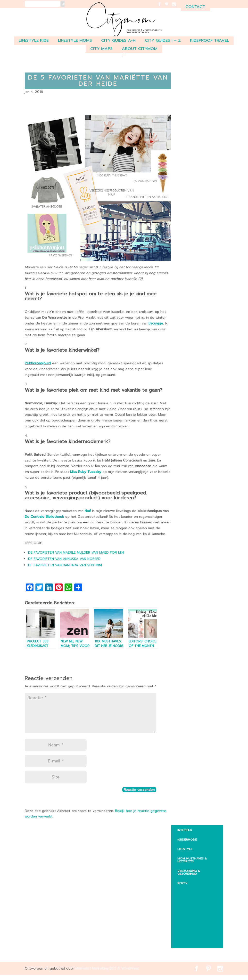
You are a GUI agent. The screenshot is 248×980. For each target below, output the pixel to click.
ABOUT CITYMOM (140, 49)
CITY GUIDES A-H (118, 40)
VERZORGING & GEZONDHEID (189, 872)
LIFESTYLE (185, 849)
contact (195, 7)
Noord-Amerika (194, 932)
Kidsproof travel (210, 40)
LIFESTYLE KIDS (34, 40)
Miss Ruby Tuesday (86, 472)
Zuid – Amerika (193, 941)
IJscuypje (156, 323)
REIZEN (182, 883)
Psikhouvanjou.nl (38, 363)
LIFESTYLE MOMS (75, 40)
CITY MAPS (101, 49)
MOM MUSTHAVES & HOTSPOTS (192, 860)
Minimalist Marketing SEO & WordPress (107, 968)
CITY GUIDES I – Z (163, 40)
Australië (189, 900)
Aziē (184, 910)
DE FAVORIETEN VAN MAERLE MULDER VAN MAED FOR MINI (76, 553)
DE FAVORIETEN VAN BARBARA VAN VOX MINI (65, 565)
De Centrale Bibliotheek (44, 517)
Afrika (186, 891)
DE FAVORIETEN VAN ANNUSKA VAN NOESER (64, 559)
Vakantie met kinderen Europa (199, 921)
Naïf (88, 511)
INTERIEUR (185, 830)
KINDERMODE (187, 840)
